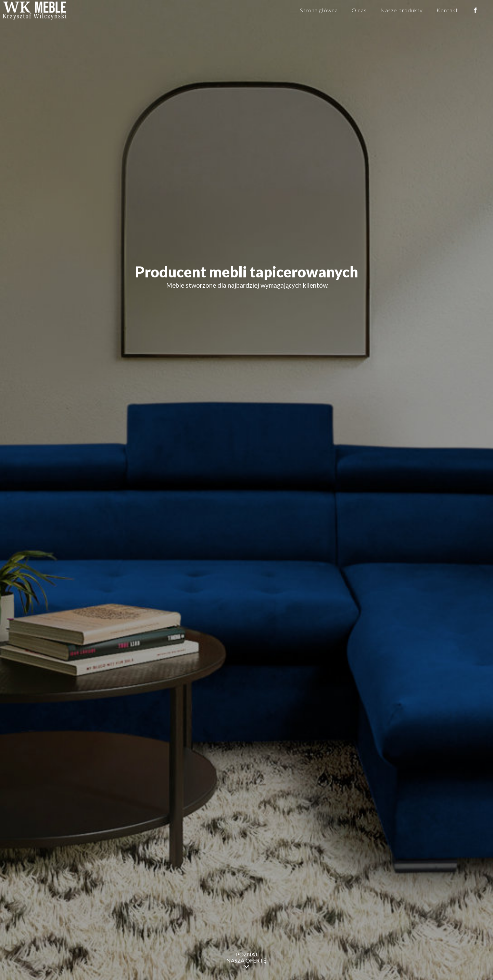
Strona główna (319, 10)
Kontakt (447, 10)
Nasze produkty (402, 10)
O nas (359, 10)
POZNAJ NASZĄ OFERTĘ (246, 960)
